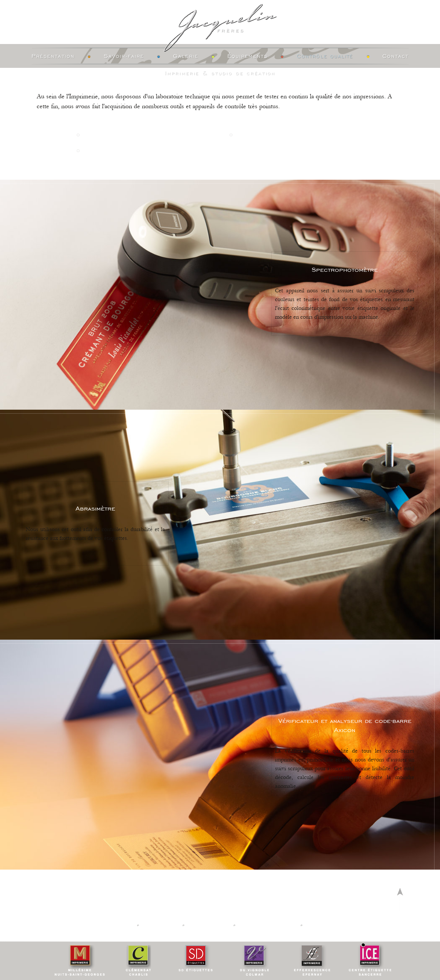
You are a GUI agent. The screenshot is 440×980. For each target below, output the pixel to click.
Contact (396, 56)
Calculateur (209, 925)
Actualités (161, 925)
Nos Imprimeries (108, 925)
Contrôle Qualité (325, 56)
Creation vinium (333, 925)
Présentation (53, 56)
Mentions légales (267, 925)
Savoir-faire (124, 56)
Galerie (186, 56)
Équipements (247, 56)
